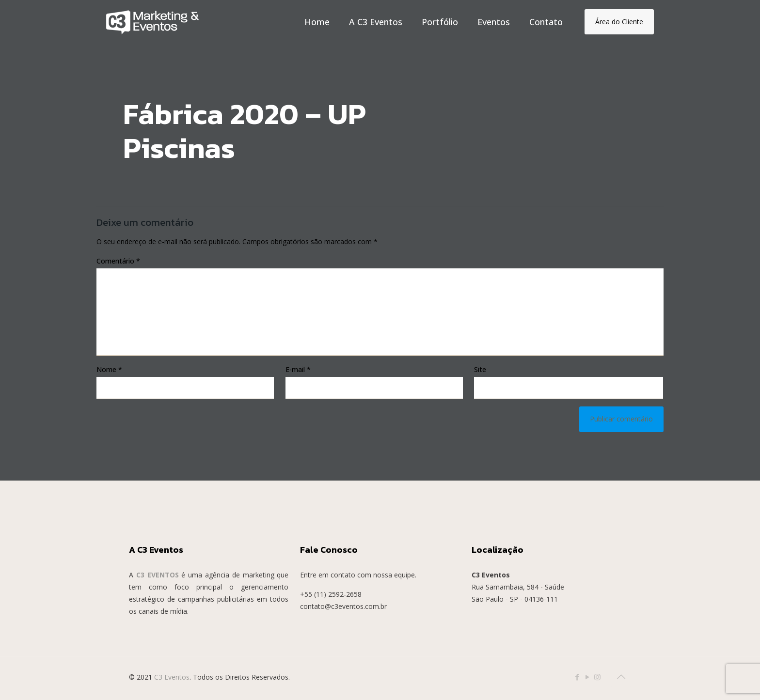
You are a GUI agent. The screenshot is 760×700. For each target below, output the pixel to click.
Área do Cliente (619, 22)
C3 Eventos (172, 677)
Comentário (118, 261)
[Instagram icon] (597, 677)
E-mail (298, 369)
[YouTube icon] (587, 677)
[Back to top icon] (621, 677)
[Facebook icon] (577, 677)
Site (480, 369)
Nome (109, 369)
